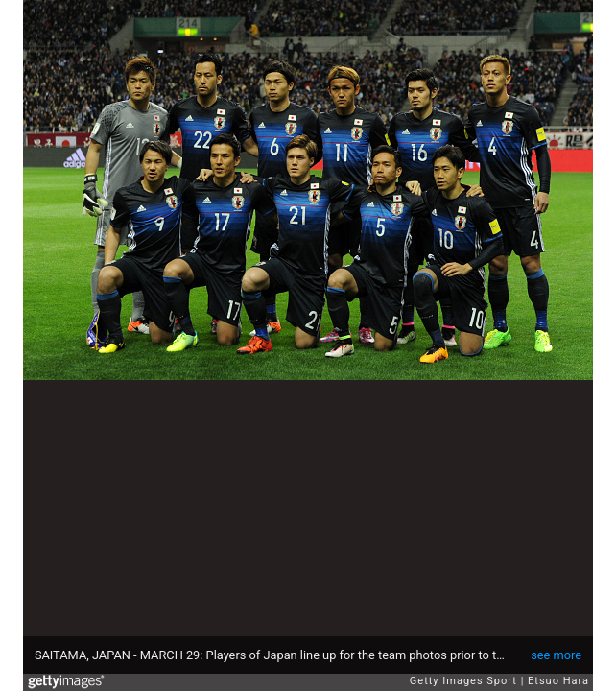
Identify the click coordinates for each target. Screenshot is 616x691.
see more (556, 655)
